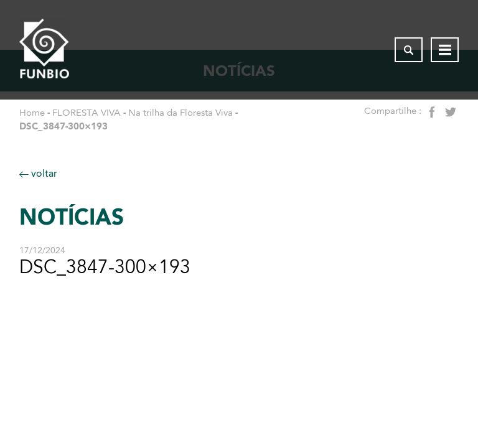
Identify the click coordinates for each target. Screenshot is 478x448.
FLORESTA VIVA (87, 113)
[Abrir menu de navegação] (445, 50)
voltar (38, 173)
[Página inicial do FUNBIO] (44, 50)
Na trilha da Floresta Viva (180, 113)
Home (32, 113)
